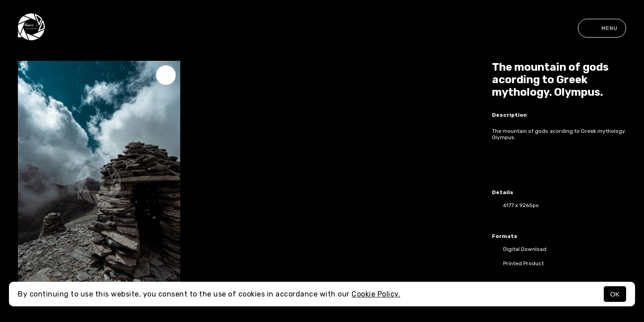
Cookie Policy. (376, 294)
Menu (602, 28)
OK (615, 294)
